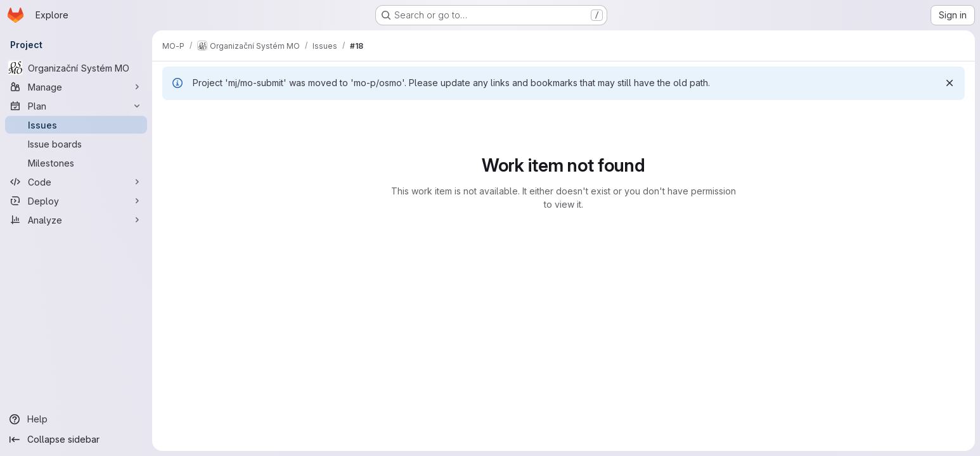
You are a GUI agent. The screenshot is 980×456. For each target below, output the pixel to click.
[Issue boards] (76, 144)
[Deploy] (76, 201)
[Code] (76, 182)
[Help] (76, 419)
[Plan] (76, 106)
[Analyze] (76, 220)
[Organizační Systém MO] (76, 68)
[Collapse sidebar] (76, 440)
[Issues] (76, 125)
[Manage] (76, 87)
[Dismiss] (950, 83)
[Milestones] (76, 163)
